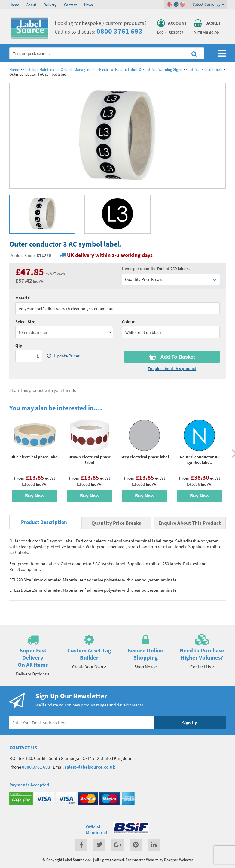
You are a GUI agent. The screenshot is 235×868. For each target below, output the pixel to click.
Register (176, 32)
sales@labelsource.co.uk (90, 767)
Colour (128, 322)
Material (23, 298)
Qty (19, 345)
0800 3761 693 (119, 31)
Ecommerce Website (142, 860)
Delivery (50, 5)
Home (14, 5)
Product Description (44, 522)
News (88, 5)
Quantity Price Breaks (171, 279)
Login (162, 32)
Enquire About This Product (190, 523)
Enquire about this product (172, 369)
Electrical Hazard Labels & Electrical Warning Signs (140, 69)
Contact (70, 5)
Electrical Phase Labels (204, 69)
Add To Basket (172, 357)
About (31, 5)
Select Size (25, 322)
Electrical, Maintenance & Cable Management (59, 69)
